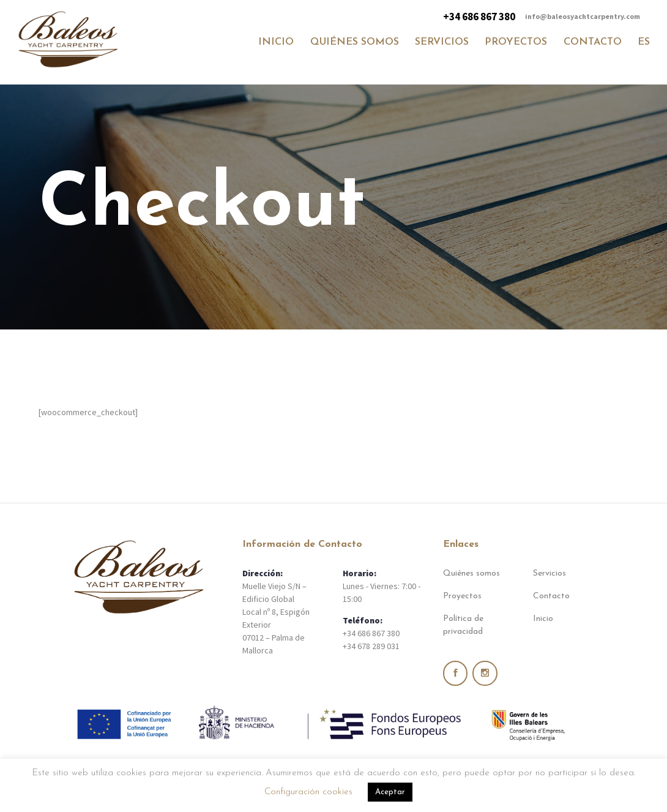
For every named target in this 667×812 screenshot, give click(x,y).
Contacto (551, 596)
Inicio (543, 619)
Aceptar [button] (390, 792)
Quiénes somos (471, 573)
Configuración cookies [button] (308, 792)
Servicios (550, 573)
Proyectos (462, 596)
